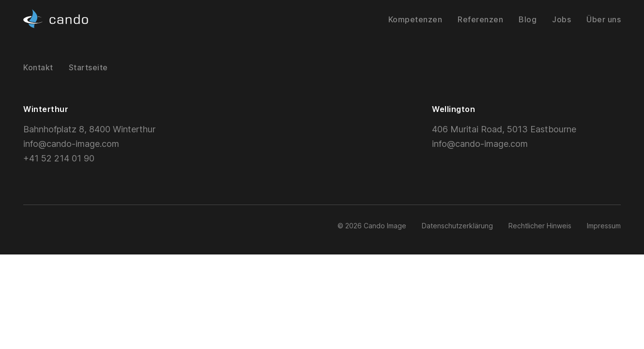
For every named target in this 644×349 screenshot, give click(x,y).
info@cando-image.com (71, 144)
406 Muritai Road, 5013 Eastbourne (504, 129)
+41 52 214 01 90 (59, 158)
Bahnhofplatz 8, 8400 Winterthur (89, 129)
